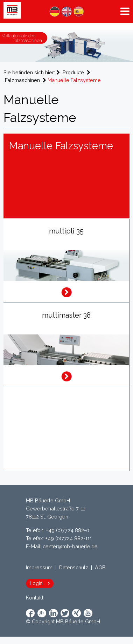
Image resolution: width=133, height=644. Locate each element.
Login (36, 583)
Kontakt (35, 598)
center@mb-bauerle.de (70, 546)
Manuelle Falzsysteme (74, 80)
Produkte (73, 72)
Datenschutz (74, 567)
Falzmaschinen (22, 80)
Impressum (39, 567)
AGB (100, 567)
